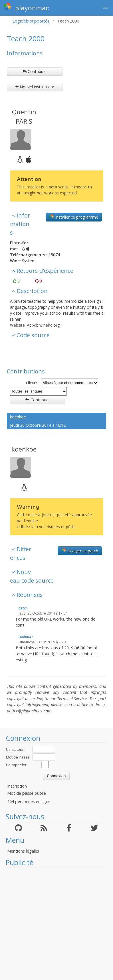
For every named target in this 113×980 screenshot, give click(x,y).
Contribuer (35, 71)
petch (23, 608)
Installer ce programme (74, 217)
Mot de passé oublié (27, 793)
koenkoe (18, 417)
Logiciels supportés (31, 21)
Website (17, 325)
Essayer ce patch (80, 551)
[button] (106, 7)
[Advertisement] (54, 924)
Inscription (17, 786)
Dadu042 (26, 637)
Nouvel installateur (35, 87)
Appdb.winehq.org (43, 325)
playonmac (26, 7)
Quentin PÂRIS (24, 116)
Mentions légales (23, 851)
